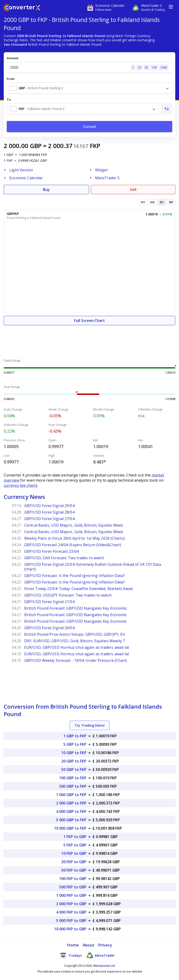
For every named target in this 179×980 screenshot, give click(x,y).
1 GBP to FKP (75, 736)
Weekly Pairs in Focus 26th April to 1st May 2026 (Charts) (74, 538)
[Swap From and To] (167, 109)
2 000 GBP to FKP (71, 803)
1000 (164, 67)
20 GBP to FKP (74, 761)
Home (73, 945)
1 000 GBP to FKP (71, 795)
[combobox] (89, 88)
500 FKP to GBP (73, 887)
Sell (133, 190)
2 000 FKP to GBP (71, 904)
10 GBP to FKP (74, 753)
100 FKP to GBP (73, 879)
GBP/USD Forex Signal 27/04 (49, 519)
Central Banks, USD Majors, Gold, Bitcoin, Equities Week (74, 525)
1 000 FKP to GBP (71, 895)
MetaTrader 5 (107, 178)
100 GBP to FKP (73, 778)
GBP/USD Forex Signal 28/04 (49, 512)
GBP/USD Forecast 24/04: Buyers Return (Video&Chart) (73, 545)
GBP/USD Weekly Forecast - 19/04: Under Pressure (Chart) (76, 660)
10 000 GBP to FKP (70, 828)
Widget (101, 170)
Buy (46, 190)
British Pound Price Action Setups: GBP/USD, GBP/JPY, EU (75, 634)
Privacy (105, 945)
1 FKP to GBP (75, 837)
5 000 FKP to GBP (71, 921)
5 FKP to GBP (75, 845)
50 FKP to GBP (74, 870)
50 (146, 67)
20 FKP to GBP (74, 862)
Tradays (71, 955)
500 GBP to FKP (73, 786)
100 (154, 67)
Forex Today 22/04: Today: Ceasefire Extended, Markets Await (79, 589)
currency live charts (21, 485)
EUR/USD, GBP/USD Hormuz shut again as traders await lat (77, 647)
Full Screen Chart (89, 321)
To (9, 100)
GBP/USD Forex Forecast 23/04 (52, 551)
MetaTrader (101, 955)
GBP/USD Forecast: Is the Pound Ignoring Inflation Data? (75, 576)
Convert (90, 127)
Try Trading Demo (90, 725)
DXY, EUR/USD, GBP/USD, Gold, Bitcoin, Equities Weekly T (75, 641)
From (11, 79)
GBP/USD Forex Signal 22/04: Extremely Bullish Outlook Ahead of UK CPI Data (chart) (93, 567)
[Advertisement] (89, 339)
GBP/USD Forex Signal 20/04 (49, 628)
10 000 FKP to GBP (70, 929)
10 (139, 67)
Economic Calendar (26, 178)
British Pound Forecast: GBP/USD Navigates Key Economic (76, 608)
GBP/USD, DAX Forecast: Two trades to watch (64, 558)
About (89, 945)
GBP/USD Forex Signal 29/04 (49, 506)
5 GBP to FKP (75, 744)
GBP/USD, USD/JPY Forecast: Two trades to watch (68, 595)
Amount (13, 58)
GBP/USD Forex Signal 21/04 (49, 602)
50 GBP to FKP (74, 770)
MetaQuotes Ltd (104, 966)
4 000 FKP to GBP (71, 912)
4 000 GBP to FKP (71, 811)
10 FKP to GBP (74, 853)
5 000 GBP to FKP (71, 820)
